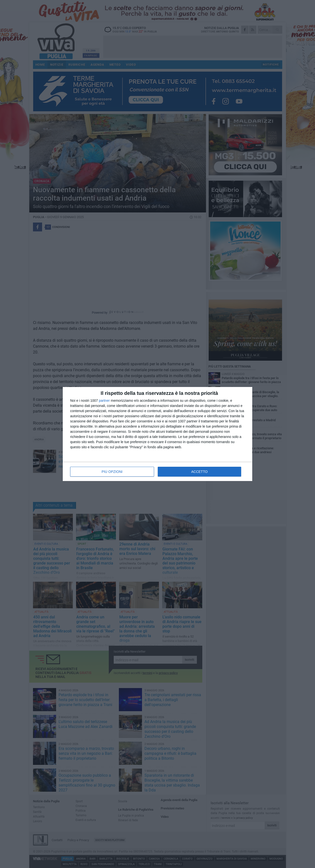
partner (104, 401)
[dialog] (157, 434)
